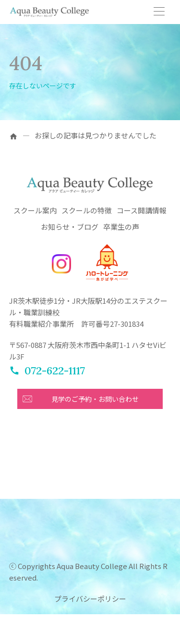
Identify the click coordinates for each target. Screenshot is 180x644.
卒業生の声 (121, 227)
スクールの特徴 (87, 210)
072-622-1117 (55, 371)
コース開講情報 (142, 210)
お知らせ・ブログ (70, 227)
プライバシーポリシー (90, 599)
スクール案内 (35, 210)
